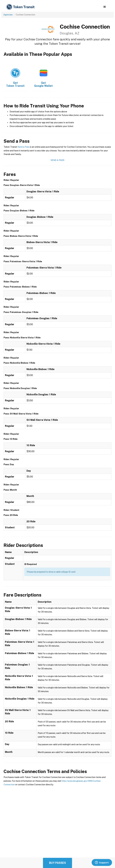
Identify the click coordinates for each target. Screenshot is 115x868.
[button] (105, 7)
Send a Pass (24, 147)
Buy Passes (57, 863)
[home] (21, 7)
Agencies (8, 15)
